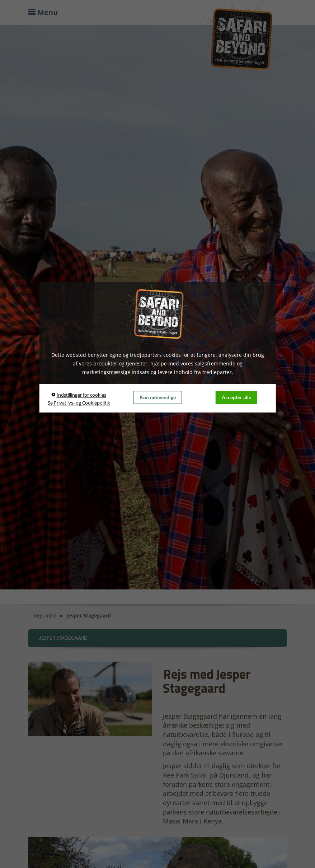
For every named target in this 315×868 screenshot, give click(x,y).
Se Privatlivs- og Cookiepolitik (79, 403)
